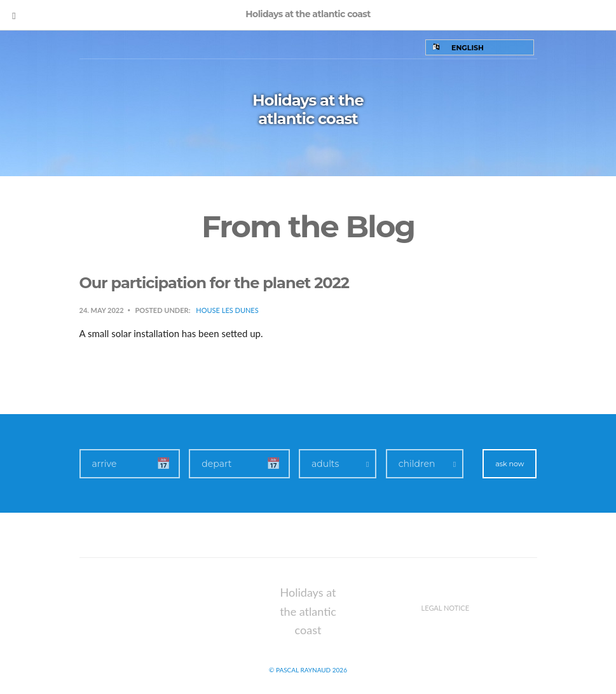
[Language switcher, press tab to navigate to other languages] (480, 47)
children (417, 464)
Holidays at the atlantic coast (308, 109)
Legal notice (446, 608)
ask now (510, 464)
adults (325, 464)
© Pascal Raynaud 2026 (308, 670)
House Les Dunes (227, 310)
